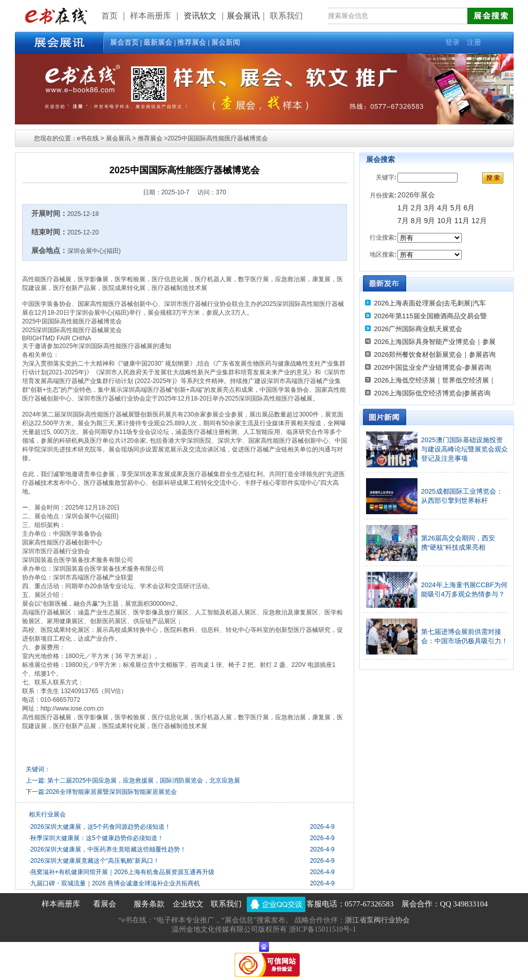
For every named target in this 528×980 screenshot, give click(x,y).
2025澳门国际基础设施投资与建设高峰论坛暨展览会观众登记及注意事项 (465, 449)
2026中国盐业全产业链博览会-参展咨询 (432, 367)
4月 (443, 208)
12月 (479, 221)
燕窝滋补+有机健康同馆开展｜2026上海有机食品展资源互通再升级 (122, 872)
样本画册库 (61, 904)
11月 (462, 221)
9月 (430, 221)
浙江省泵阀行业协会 (377, 920)
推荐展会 (192, 42)
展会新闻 (226, 42)
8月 (416, 221)
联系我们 (226, 904)
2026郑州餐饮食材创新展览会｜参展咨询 (435, 355)
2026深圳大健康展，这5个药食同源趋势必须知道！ (100, 827)
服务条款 (149, 904)
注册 (474, 42)
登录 (452, 42)
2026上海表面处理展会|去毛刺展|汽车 (430, 303)
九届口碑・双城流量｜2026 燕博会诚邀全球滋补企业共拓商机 (114, 883)
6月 (469, 208)
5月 (456, 208)
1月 (403, 208)
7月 (403, 221)
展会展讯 (243, 16)
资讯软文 (201, 16)
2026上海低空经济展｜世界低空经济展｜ (435, 380)
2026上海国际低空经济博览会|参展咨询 (432, 393)
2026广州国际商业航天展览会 (418, 329)
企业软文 (188, 904)
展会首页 (124, 42)
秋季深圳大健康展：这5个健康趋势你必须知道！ (96, 838)
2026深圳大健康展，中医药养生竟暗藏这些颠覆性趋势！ (107, 849)
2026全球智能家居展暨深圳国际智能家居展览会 (111, 792)
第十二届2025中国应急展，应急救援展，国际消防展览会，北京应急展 (144, 781)
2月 (416, 208)
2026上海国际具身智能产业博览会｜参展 (435, 342)
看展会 (105, 904)
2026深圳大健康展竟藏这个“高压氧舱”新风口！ (94, 861)
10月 (445, 221)
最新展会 (158, 42)
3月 (429, 208)
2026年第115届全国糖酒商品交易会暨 (430, 316)
